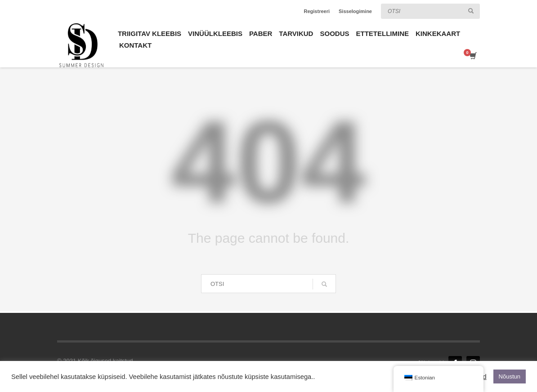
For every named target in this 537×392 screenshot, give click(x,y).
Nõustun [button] (510, 376)
